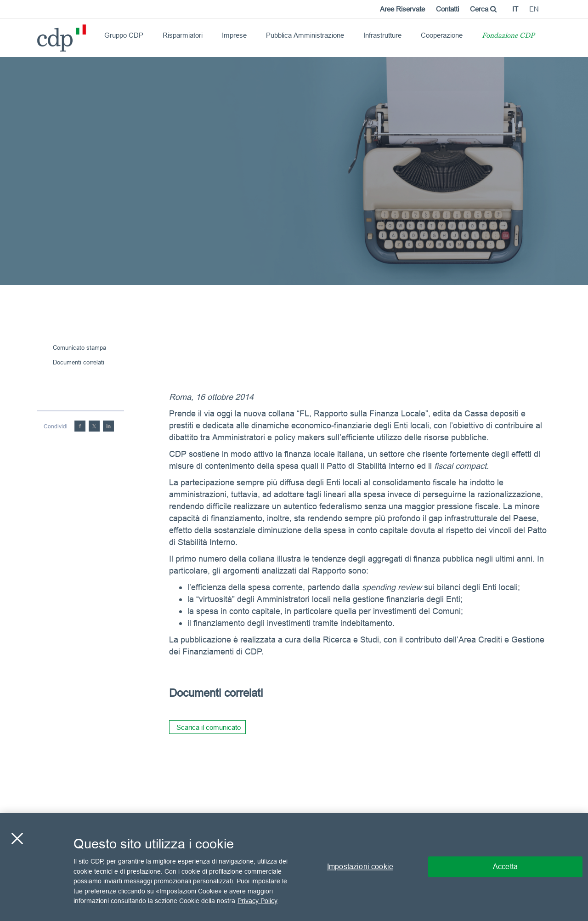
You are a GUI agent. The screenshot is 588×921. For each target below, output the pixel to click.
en (534, 9)
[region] (294, 867)
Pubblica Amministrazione (305, 35)
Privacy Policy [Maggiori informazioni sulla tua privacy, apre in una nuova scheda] (257, 901)
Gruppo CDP (124, 35)
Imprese (234, 35)
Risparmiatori (183, 35)
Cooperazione (442, 35)
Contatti (447, 9)
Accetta (505, 867)
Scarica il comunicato (209, 727)
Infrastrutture (382, 35)
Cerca (483, 9)
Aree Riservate (402, 9)
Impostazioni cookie (360, 867)
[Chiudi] (17, 839)
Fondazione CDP (508, 36)
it (515, 9)
